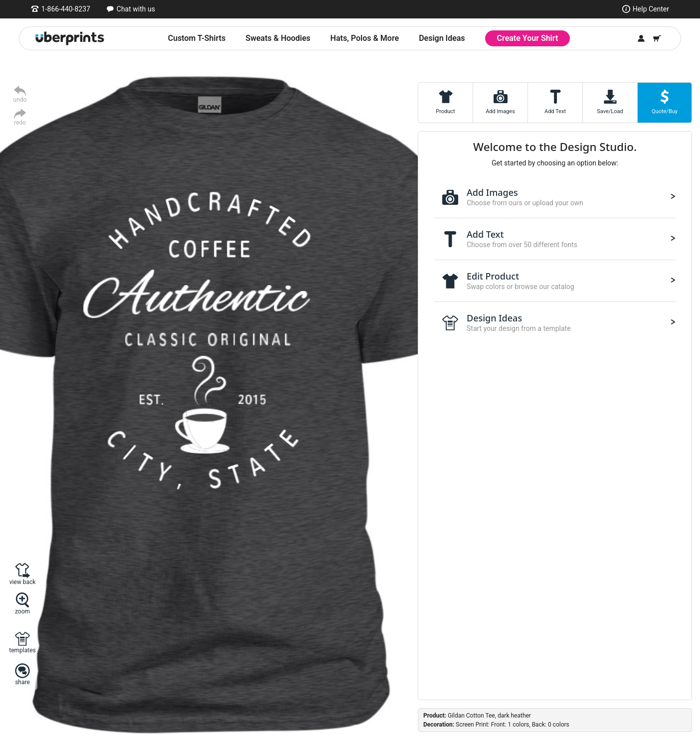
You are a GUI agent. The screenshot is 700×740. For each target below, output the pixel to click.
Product (445, 111)
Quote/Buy (665, 111)
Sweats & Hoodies (278, 38)
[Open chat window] (131, 9)
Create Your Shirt (528, 38)
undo (20, 99)
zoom (22, 611)
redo (20, 122)
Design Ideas (442, 38)
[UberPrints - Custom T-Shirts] (70, 38)
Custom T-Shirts (197, 38)
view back (23, 582)
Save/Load (610, 111)
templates (22, 650)
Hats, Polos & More (365, 38)
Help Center (651, 9)
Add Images (500, 111)
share (22, 682)
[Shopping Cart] (657, 38)
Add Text (555, 111)
